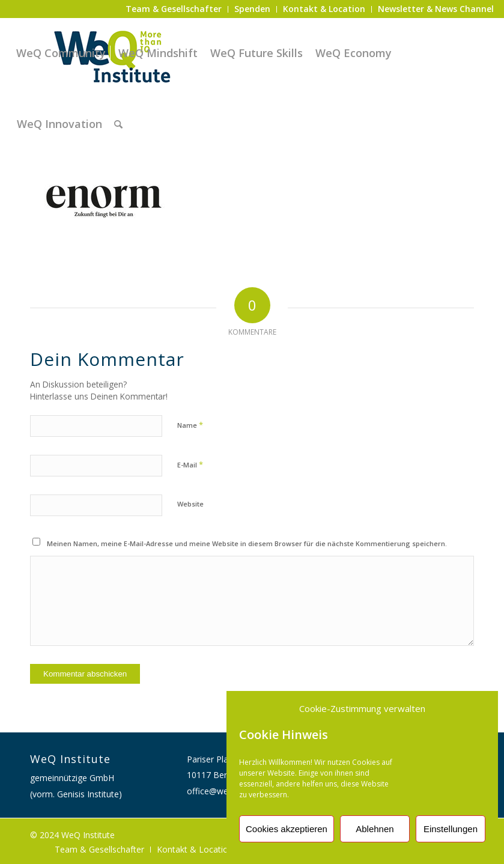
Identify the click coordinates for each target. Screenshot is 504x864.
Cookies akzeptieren (287, 829)
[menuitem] (174, 9)
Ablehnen (375, 829)
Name (190, 425)
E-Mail (190, 464)
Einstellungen (451, 829)
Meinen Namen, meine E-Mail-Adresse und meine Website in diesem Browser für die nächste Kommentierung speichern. (247, 543)
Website (190, 504)
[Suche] (118, 124)
